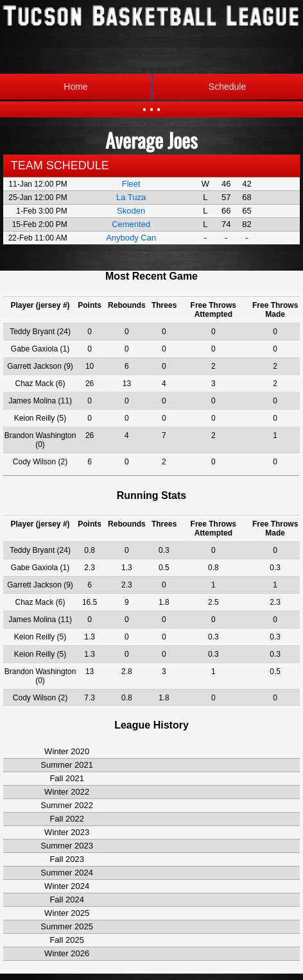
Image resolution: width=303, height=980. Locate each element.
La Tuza (131, 197)
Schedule (199, 87)
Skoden (131, 211)
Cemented (131, 224)
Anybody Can (131, 238)
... (151, 102)
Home (75, 87)
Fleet (131, 184)
